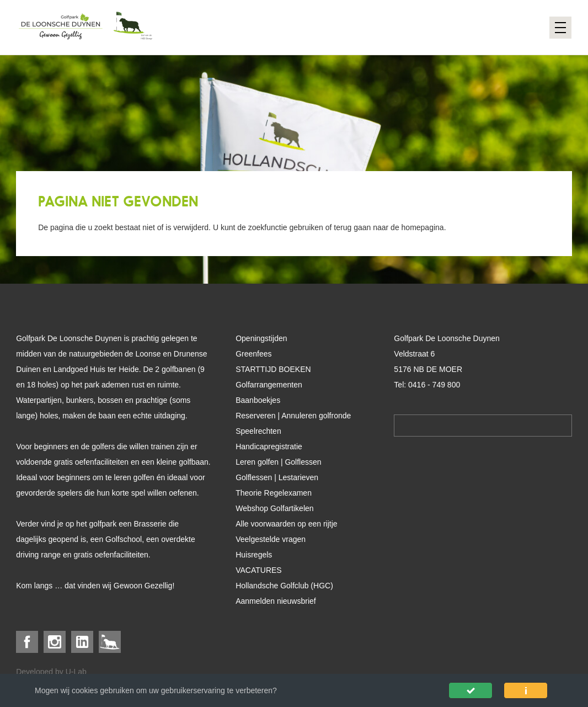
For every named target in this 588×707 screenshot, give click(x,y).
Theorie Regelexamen (274, 493)
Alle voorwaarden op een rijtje (286, 524)
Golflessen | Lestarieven (277, 477)
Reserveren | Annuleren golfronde (293, 416)
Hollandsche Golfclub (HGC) (284, 586)
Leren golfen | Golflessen (278, 462)
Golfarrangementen (269, 385)
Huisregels (254, 555)
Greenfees (253, 354)
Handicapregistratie (269, 446)
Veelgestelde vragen (271, 539)
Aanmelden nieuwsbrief (276, 601)
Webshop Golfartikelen (274, 508)
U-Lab (76, 672)
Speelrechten (258, 431)
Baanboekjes (258, 400)
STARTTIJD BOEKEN (273, 369)
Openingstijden (261, 338)
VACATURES (259, 570)
